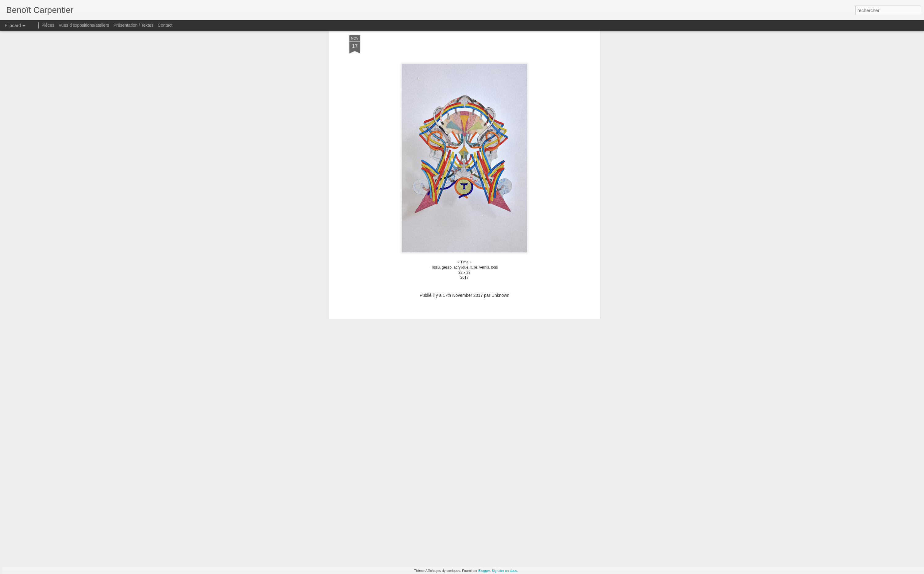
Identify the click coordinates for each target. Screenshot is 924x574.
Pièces (48, 25)
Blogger (484, 571)
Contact (165, 25)
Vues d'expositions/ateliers (84, 25)
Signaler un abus (504, 571)
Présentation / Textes (133, 25)
